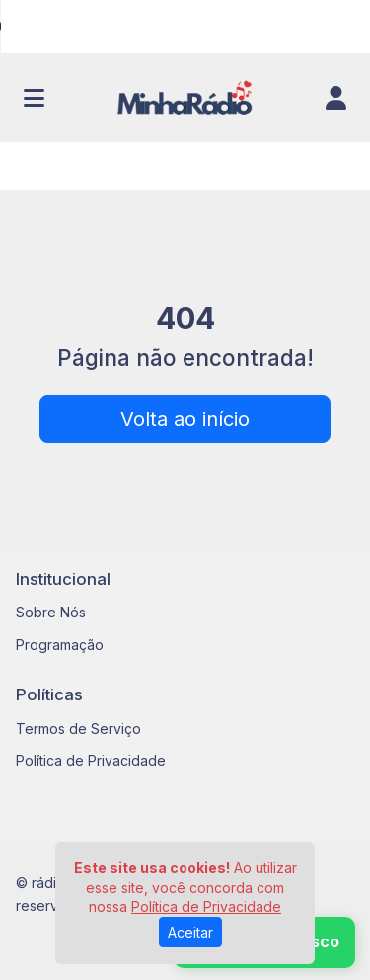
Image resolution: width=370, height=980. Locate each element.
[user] (336, 98)
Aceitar (190, 932)
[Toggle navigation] (34, 98)
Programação (60, 645)
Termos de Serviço (78, 729)
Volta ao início (185, 419)
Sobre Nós (51, 612)
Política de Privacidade (91, 760)
